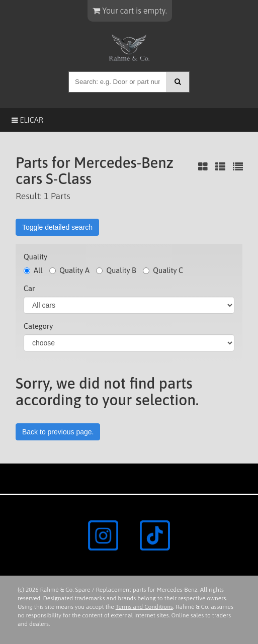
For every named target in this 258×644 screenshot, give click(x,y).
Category (38, 326)
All (33, 270)
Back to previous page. (58, 432)
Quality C (163, 270)
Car (29, 288)
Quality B (116, 270)
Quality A (69, 270)
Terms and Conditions (144, 607)
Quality (35, 257)
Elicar (27, 120)
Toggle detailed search (57, 227)
